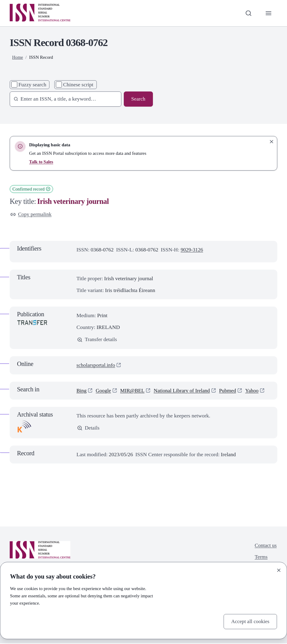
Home (18, 57)
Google (104, 391)
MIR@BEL (133, 391)
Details (88, 428)
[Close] (279, 570)
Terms (261, 558)
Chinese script (78, 85)
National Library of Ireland (184, 391)
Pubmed (230, 391)
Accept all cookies (250, 621)
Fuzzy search (32, 85)
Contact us (265, 546)
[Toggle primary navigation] (268, 13)
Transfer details (97, 340)
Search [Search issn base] (138, 99)
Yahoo (255, 391)
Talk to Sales (41, 162)
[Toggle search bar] (248, 13)
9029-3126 (192, 250)
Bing (82, 391)
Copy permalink (31, 214)
